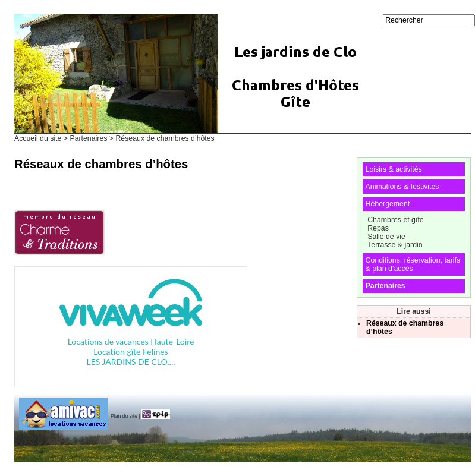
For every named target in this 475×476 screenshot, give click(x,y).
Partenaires (88, 138)
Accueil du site (38, 138)
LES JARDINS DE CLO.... (131, 362)
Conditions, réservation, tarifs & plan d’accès (413, 264)
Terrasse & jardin (395, 245)
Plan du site (124, 416)
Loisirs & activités (394, 169)
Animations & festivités (402, 187)
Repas (378, 228)
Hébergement (388, 204)
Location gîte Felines (130, 352)
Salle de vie (386, 237)
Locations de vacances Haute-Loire (131, 341)
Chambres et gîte (395, 220)
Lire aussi (414, 311)
